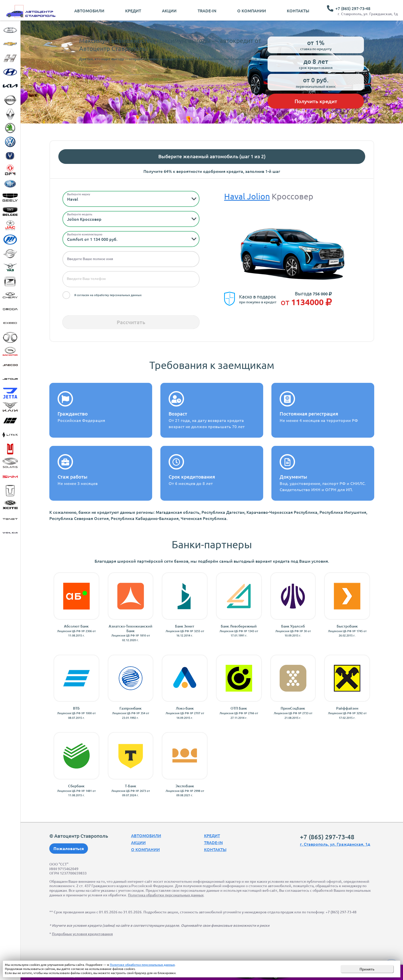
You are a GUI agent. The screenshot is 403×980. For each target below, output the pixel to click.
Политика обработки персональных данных (166, 895)
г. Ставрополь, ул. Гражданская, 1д (368, 14)
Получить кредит (316, 101)
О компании (252, 11)
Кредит (133, 11)
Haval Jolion (247, 196)
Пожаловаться (69, 848)
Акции (169, 11)
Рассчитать (131, 322)
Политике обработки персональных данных (142, 965)
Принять (367, 969)
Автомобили (89, 11)
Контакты (298, 11)
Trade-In (207, 11)
